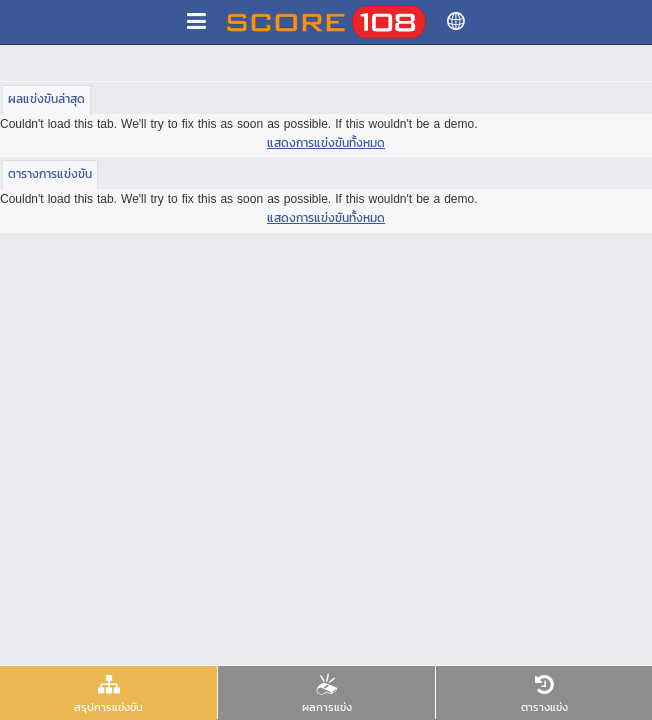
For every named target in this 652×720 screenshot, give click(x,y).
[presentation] (108, 692)
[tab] (108, 693)
